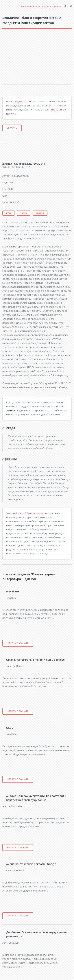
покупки (19, 102)
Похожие (40, 213)
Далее (8, 213)
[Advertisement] (27, 59)
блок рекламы (35, 513)
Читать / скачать (18, 643)
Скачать (12, 128)
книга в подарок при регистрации (41, 6)
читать (54, 110)
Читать (24, 213)
